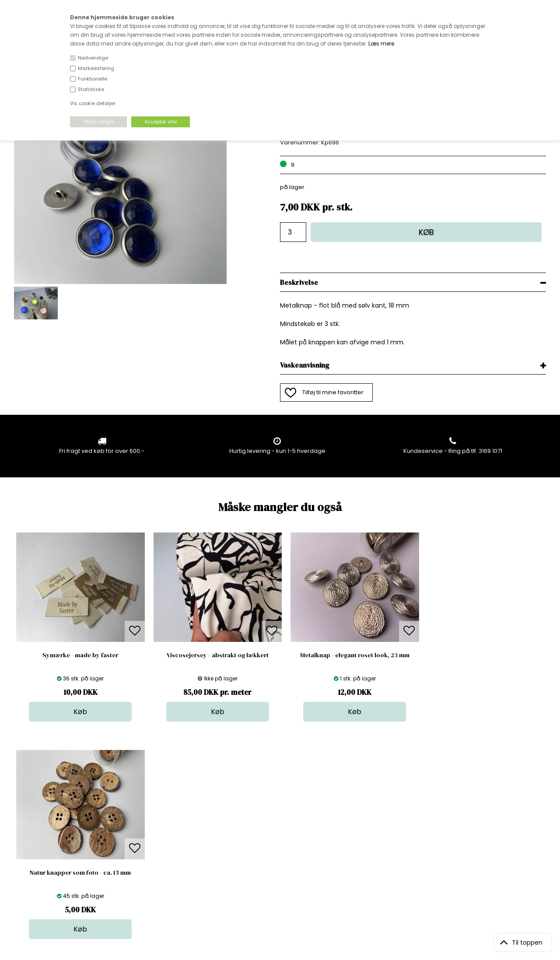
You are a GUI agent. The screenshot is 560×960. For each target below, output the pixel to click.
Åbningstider (160, 807)
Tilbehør (281, 833)
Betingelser (158, 850)
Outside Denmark (167, 842)
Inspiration (284, 868)
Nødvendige (93, 58)
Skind (277, 815)
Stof (275, 807)
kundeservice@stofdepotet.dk (58, 850)
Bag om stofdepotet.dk (175, 815)
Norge (151, 833)
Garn (276, 824)
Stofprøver (284, 859)
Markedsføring (96, 68)
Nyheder (281, 842)
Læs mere (381, 44)
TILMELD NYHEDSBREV (468, 827)
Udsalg (279, 850)
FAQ (147, 824)
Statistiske (91, 89)
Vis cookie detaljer (93, 103)
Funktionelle (93, 79)
